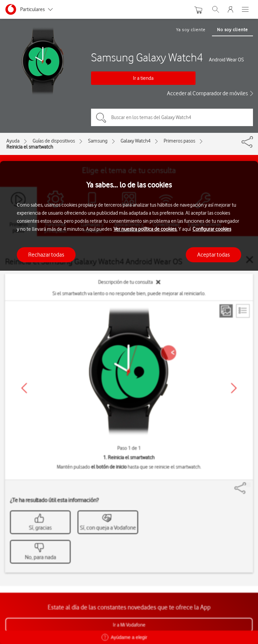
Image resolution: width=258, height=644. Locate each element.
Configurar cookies (212, 229)
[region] (129, 402)
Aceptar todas (213, 255)
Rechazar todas (46, 255)
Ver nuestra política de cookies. (145, 229)
